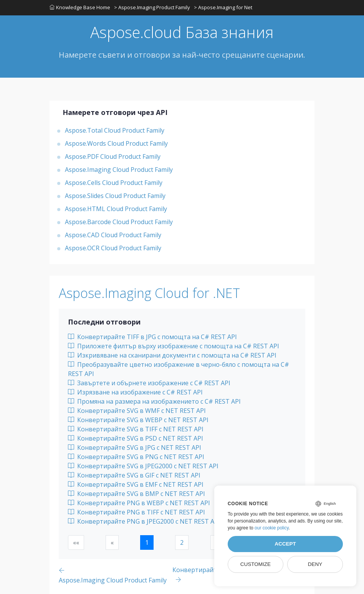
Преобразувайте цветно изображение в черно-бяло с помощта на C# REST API (179, 369)
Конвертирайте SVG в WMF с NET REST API (137, 411)
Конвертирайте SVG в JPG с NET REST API (135, 448)
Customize (256, 564)
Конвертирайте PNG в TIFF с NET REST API (136, 512)
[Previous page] (116, 575)
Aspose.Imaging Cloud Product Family (119, 170)
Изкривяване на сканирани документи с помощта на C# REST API (172, 355)
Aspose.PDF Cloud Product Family (113, 156)
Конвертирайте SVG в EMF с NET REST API (136, 484)
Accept (285, 544)
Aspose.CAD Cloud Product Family (113, 235)
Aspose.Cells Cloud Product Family (114, 183)
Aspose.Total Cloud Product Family (115, 130)
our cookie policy (272, 528)
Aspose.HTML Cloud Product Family (116, 209)
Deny (315, 564)
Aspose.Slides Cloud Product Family (115, 196)
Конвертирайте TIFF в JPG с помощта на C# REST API (152, 337)
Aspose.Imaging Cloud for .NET (149, 293)
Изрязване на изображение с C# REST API (135, 392)
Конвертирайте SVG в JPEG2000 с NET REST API (143, 466)
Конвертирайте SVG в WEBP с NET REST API (138, 420)
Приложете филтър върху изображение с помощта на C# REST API (174, 346)
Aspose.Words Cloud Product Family (116, 143)
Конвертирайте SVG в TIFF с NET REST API (136, 429)
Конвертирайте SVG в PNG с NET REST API (136, 457)
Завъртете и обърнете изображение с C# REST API (149, 383)
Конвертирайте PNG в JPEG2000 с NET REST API (144, 521)
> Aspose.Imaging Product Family (152, 7)
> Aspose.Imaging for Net (223, 7)
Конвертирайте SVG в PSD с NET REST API (136, 438)
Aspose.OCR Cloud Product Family (113, 248)
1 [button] (147, 542)
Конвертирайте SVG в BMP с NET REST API (136, 494)
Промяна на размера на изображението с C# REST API (154, 401)
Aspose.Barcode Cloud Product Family (119, 222)
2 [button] (182, 542)
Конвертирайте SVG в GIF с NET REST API (134, 475)
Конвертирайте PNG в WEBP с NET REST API (139, 503)
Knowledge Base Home (80, 7)
